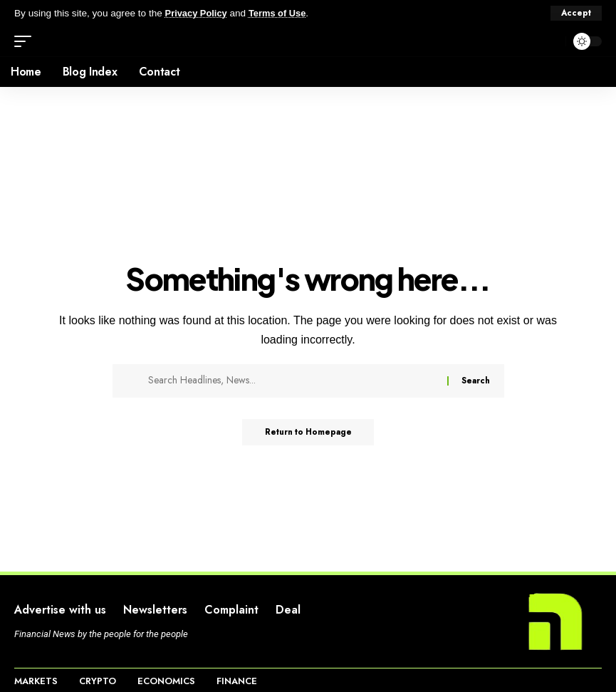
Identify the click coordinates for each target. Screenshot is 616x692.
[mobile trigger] (26, 41)
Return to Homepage (308, 433)
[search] (551, 41)
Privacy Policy (198, 13)
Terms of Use (282, 13)
